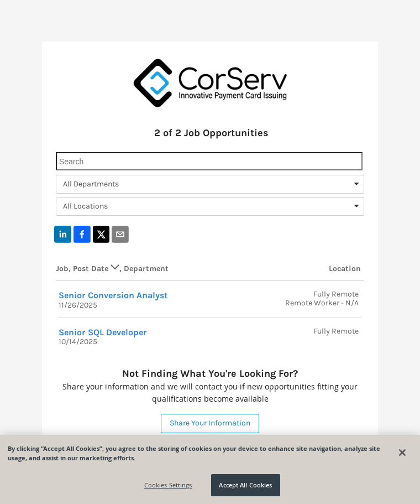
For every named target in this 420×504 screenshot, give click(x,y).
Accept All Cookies (245, 485)
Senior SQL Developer (103, 332)
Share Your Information (210, 423)
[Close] (402, 453)
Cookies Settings (168, 485)
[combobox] (210, 184)
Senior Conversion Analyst (113, 295)
